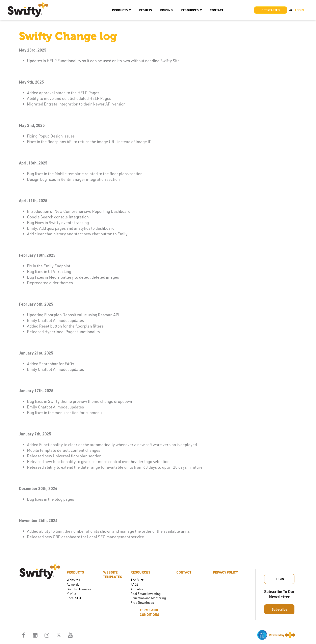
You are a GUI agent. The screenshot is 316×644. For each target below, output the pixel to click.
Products (120, 10)
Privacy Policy (225, 572)
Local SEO (74, 598)
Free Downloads (142, 602)
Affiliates (137, 589)
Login (279, 579)
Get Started (271, 10)
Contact (217, 10)
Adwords (73, 584)
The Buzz (137, 580)
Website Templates (113, 574)
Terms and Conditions (149, 612)
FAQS (135, 584)
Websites (73, 580)
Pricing (167, 10)
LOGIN (299, 10)
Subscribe (279, 609)
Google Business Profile (79, 591)
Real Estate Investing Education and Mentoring (148, 596)
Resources (190, 10)
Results (146, 10)
